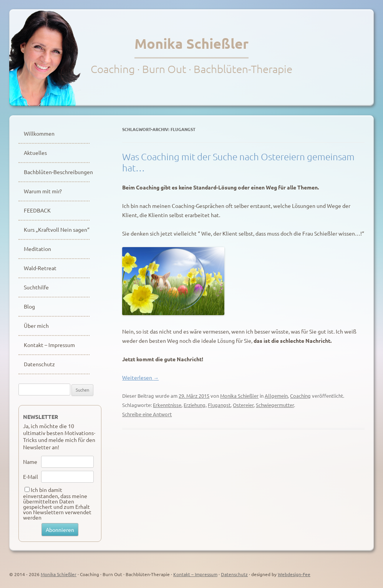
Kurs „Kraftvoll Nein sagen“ (57, 229)
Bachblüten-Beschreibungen (57, 172)
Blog (29, 306)
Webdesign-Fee (294, 574)
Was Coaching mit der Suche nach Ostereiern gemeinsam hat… (238, 162)
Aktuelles (35, 153)
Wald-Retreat (40, 268)
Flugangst (219, 405)
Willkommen (39, 133)
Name (30, 462)
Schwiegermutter (275, 405)
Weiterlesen (140, 377)
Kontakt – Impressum (49, 345)
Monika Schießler (191, 43)
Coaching (300, 396)
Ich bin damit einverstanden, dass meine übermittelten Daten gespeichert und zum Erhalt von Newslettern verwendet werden (57, 503)
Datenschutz (39, 364)
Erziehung (195, 405)
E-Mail (31, 477)
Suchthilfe (36, 287)
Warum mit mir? (43, 191)
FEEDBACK (37, 210)
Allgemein (276, 396)
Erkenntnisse (167, 405)
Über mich (36, 326)
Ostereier (243, 405)
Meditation (37, 249)
